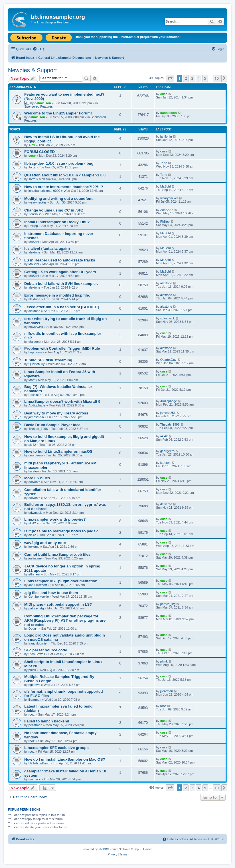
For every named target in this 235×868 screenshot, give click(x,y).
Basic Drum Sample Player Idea (52, 425)
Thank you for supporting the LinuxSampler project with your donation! (127, 37)
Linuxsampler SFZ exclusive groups (56, 748)
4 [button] (199, 78)
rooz (32, 714)
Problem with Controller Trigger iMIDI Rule (62, 348)
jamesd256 (36, 417)
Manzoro (35, 342)
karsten (34, 471)
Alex (32, 145)
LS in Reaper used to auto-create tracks (60, 260)
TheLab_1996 (38, 429)
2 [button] (186, 78)
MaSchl (166, 186)
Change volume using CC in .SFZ (54, 210)
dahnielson (43, 103)
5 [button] (205, 78)
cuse (164, 94)
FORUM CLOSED (39, 152)
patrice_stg (36, 608)
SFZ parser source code (46, 650)
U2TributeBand (39, 763)
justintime (35, 558)
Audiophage (37, 405)
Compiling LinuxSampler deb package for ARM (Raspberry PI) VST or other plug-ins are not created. (65, 620)
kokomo (34, 547)
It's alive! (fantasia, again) (47, 248)
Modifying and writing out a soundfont (58, 199)
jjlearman (35, 700)
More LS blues (37, 478)
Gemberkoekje (39, 597)
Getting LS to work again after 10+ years (60, 272)
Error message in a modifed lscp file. (57, 295)
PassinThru (37, 395)
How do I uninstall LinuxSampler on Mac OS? (65, 759)
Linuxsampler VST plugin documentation (61, 581)
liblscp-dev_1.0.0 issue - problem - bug (59, 163)
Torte (32, 167)
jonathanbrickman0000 (44, 191)
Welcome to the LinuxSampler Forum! (58, 113)
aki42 (32, 445)
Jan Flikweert (38, 585)
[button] (170, 78)
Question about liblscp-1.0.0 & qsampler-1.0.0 (65, 175)
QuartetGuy (37, 364)
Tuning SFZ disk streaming (48, 360)
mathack (35, 779)
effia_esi (34, 574)
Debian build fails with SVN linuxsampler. (61, 284)
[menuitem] (38, 49)
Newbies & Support (32, 70)
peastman (35, 725)
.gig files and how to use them (51, 593)
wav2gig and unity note (45, 543)
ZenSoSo (35, 214)
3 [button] (192, 78)
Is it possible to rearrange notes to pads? (61, 531)
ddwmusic (36, 513)
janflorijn (166, 136)
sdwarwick (36, 327)
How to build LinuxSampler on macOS (58, 451)
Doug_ (33, 629)
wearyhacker (37, 202)
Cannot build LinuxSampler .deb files (57, 554)
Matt (32, 380)
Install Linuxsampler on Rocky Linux (57, 222)
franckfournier (38, 643)
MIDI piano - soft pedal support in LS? (58, 604)
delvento (35, 482)
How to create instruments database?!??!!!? (64, 187)
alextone (35, 252)
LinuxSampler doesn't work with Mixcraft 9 (62, 401)
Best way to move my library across (56, 413)
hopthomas (36, 352)
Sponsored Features (39, 106)
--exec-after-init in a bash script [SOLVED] (61, 307)
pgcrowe (35, 685)
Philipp (33, 226)
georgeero (36, 455)
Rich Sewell (37, 654)
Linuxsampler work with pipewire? (55, 519)
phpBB (103, 849)
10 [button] (217, 78)
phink (32, 670)
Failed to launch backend (47, 721)
